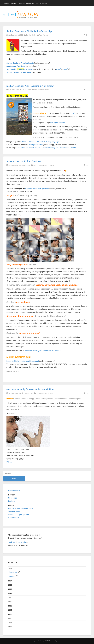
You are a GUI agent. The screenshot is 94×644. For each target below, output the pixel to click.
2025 (47, 573)
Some (14, 511)
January (12, 576)
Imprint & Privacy (39, 641)
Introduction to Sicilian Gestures (28, 148)
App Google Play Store (16, 66)
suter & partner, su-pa (21, 508)
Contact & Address (26, 3)
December (13, 572)
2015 (10, 618)
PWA (58, 69)
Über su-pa (13, 498)
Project (45, 35)
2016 (10, 614)
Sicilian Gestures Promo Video (19, 72)
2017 (10, 610)
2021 (10, 593)
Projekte (12, 501)
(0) (86, 35)
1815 (10, 627)
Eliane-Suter (26, 90)
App (40, 35)
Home (6, 3)
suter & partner (41, 3)
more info (22, 542)
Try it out (12, 542)
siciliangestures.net (57, 123)
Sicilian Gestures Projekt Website (20, 63)
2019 (10, 602)
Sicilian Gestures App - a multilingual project (30, 86)
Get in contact (13, 518)
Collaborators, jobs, (19, 515)
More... (9, 462)
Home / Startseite (15, 491)
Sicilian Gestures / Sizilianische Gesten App (30, 31)
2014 (10, 623)
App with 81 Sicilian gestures (37, 188)
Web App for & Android (19, 69)
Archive (14, 3)
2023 (10, 585)
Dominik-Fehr (31, 35)
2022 (10, 589)
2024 (10, 581)
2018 (10, 606)
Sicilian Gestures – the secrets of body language (40, 142)
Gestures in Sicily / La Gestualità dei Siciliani (59, 148)
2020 (10, 597)
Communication (43, 90)
